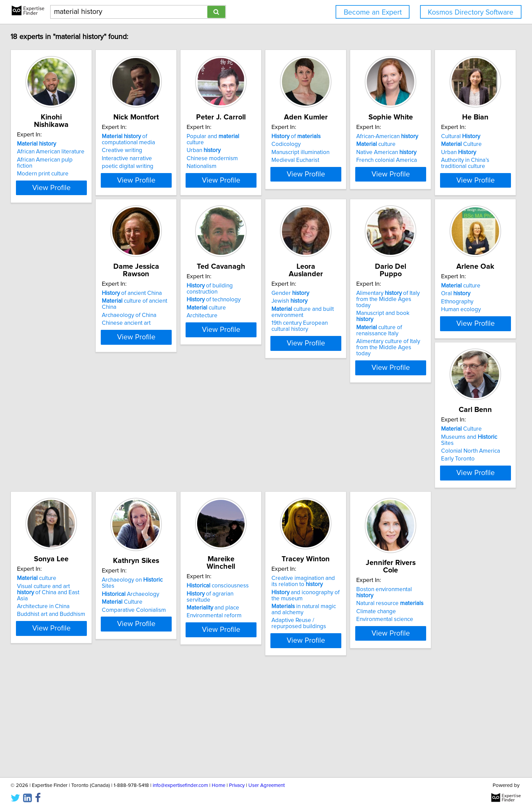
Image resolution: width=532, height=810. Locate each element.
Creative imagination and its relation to (53, 683)
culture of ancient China (160, 331)
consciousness (456, 502)
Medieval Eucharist (347, 168)
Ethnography (34, 517)
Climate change (140, 700)
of (348, 144)
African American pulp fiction (54, 160)
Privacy (237, 785)
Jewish (341, 331)
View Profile (61, 206)
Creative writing (140, 158)
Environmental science (148, 708)
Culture (38, 331)
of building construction (261, 323)
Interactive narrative (145, 166)
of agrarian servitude (461, 509)
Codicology (338, 152)
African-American (456, 144)
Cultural (37, 323)
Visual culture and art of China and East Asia (260, 512)
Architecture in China (248, 524)
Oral (33, 509)
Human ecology (38, 525)
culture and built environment (355, 342)
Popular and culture (257, 144)
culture (445, 152)
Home (218, 785)
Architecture (237, 346)
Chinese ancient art (144, 346)
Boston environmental (157, 684)
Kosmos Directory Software (471, 12)
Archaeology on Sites (361, 503)
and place (451, 517)
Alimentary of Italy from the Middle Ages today (463, 326)
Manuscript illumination (352, 160)
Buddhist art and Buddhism (256, 531)
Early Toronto (137, 525)
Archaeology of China (147, 339)
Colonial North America (149, 517)
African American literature (52, 152)
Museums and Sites (155, 509)
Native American (455, 160)
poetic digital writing (146, 174)
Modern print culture (44, 168)
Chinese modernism (247, 160)
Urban (239, 152)
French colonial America (455, 168)
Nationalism (236, 168)
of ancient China (150, 323)
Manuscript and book (461, 337)
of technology (249, 331)
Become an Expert (373, 12)
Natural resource (153, 692)
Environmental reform (453, 525)
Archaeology (352, 511)
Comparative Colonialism (355, 527)
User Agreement (267, 785)
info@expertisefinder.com (180, 785)
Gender (342, 323)
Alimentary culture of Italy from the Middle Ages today (464, 362)
